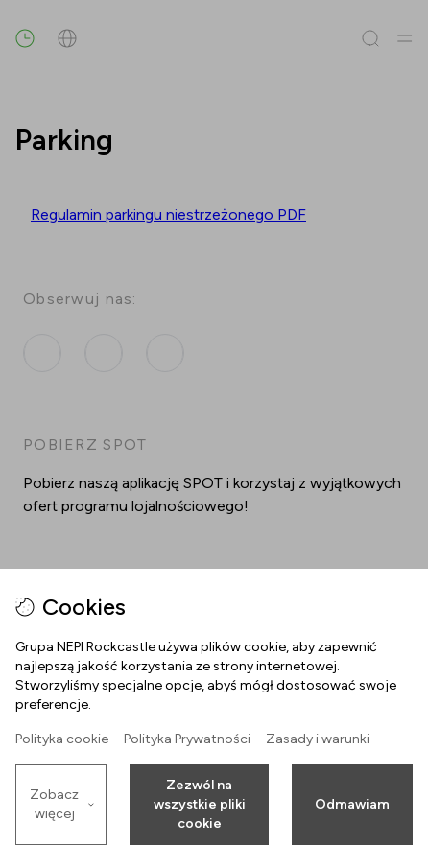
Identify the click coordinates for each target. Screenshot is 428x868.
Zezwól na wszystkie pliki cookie (200, 804)
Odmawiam (352, 804)
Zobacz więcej (62, 804)
